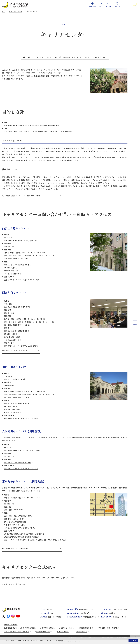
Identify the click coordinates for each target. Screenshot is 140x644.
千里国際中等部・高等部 (108, 628)
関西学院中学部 (66, 628)
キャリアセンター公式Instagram (14, 584)
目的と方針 (26, 57)
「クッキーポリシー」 (50, 640)
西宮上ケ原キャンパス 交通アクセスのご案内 (22, 280)
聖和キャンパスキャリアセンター (15, 350)
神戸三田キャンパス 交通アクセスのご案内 (21, 418)
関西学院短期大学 (43, 631)
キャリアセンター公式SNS (95, 57)
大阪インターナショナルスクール (17, 631)
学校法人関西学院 (11, 625)
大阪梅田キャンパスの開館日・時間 (18, 463)
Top (3, 12)
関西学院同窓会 (81, 631)
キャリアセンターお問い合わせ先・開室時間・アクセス (58, 57)
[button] (92, 5)
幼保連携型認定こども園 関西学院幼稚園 (19, 628)
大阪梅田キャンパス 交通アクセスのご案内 (21, 469)
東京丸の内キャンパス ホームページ (16, 548)
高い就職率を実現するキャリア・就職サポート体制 (21, 196)
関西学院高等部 (85, 628)
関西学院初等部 (48, 628)
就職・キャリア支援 (16, 12)
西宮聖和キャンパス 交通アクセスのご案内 (21, 346)
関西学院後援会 (63, 631)
